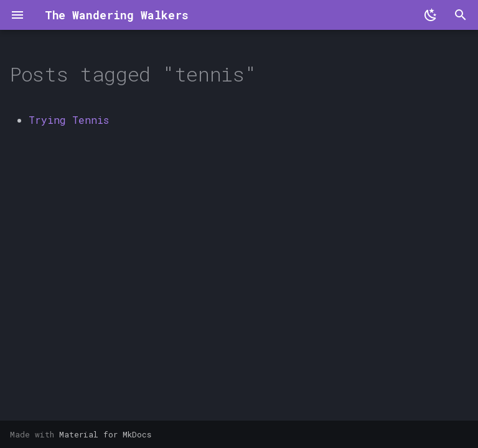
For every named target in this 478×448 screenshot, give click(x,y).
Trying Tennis (69, 120)
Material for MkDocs (105, 434)
